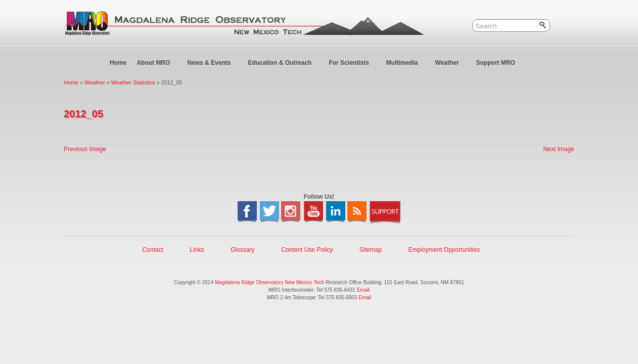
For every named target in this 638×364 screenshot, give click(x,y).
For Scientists (353, 65)
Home (118, 63)
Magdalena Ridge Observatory (249, 282)
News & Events (213, 65)
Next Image (558, 149)
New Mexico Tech (304, 282)
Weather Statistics (133, 82)
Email (363, 290)
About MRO (157, 65)
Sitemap (371, 250)
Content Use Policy (307, 250)
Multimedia (406, 65)
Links (197, 250)
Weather (451, 65)
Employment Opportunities (444, 250)
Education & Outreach (284, 65)
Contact (152, 250)
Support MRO (500, 65)
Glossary (242, 250)
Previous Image (85, 149)
